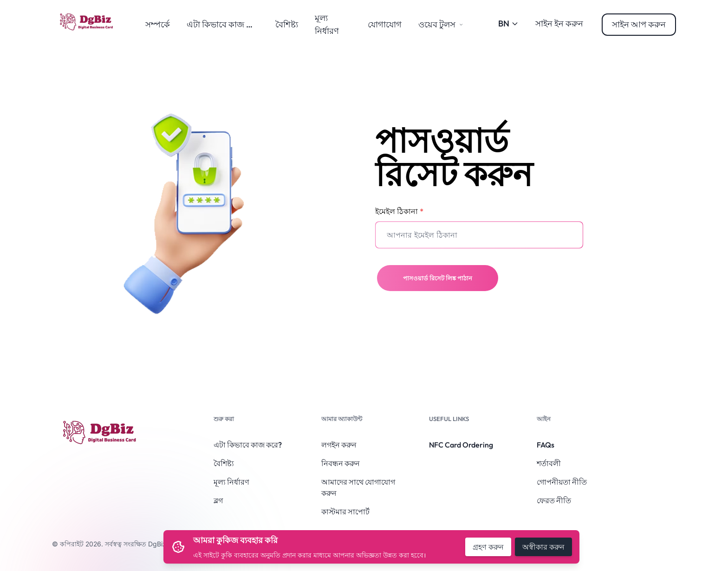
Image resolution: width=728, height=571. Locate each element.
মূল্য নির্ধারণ (231, 482)
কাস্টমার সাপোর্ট (345, 512)
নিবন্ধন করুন (341, 463)
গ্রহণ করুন (488, 547)
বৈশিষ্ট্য (287, 24)
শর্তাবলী (549, 463)
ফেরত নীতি (554, 500)
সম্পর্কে (158, 24)
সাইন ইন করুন (559, 23)
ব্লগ (218, 500)
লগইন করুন (339, 445)
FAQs (546, 445)
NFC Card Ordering (461, 445)
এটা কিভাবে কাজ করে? (225, 24)
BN (508, 23)
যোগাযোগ (385, 24)
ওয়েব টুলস (441, 24)
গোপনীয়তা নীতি (562, 482)
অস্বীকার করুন (543, 547)
